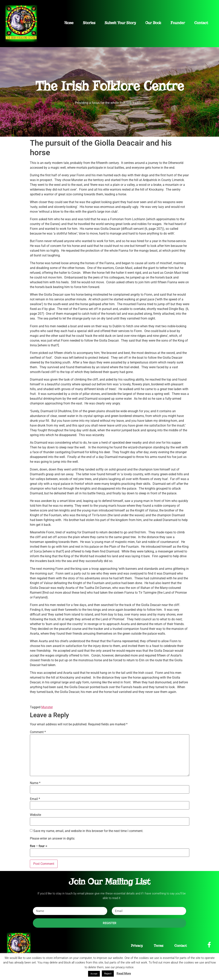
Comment (38, 732)
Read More (124, 973)
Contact (201, 23)
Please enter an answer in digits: (53, 839)
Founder (178, 23)
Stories (89, 23)
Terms (159, 946)
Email (35, 799)
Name (35, 783)
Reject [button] (108, 974)
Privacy (137, 946)
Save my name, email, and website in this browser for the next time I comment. (88, 831)
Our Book (153, 23)
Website (35, 815)
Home (69, 23)
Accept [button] (94, 974)
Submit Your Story (120, 23)
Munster (47, 707)
